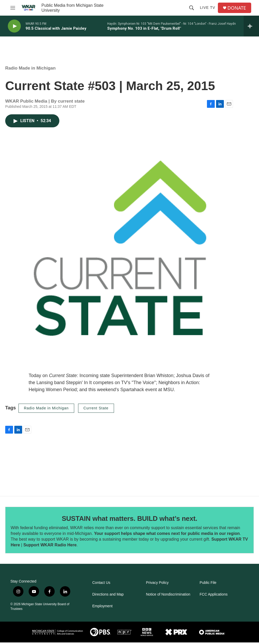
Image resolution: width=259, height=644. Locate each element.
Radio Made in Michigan (30, 68)
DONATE (237, 8)
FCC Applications (214, 594)
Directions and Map (108, 594)
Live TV (208, 8)
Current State (96, 408)
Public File (208, 583)
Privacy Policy (157, 583)
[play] (14, 26)
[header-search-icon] (192, 8)
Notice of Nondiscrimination (168, 594)
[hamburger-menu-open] (13, 8)
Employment (103, 606)
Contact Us (101, 583)
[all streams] (251, 26)
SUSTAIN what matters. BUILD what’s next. (129, 518)
